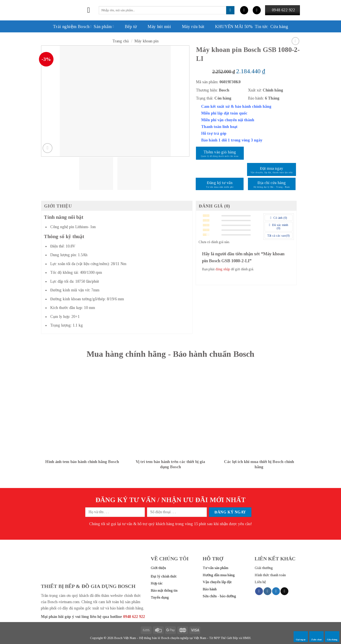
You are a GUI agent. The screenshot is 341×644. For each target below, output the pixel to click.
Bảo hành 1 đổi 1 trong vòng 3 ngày (232, 140)
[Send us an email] (284, 591)
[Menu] (91, 10)
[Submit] (230, 10)
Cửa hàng (279, 27)
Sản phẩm (104, 27)
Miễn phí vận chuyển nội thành (228, 120)
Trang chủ (121, 41)
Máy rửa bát (189, 26)
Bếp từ (126, 26)
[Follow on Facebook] (259, 591)
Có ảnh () (280, 218)
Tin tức (261, 27)
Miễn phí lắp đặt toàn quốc (224, 113)
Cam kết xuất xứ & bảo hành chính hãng (236, 106)
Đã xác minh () (280, 227)
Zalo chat (316, 637)
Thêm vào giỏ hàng (220, 152)
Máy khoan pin (146, 41)
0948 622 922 (134, 617)
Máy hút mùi (155, 26)
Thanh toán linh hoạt (219, 127)
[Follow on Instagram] (267, 591)
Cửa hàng (332, 637)
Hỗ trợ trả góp (214, 133)
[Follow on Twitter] (276, 591)
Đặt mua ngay (272, 168)
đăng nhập (223, 269)
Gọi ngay (301, 637)
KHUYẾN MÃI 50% (229, 26)
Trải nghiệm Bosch (72, 27)
